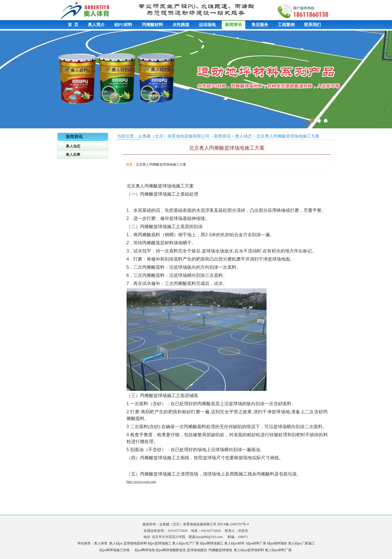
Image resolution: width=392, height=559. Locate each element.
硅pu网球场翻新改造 (171, 550)
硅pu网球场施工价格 (115, 550)
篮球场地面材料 (135, 543)
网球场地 (148, 550)
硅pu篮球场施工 (160, 543)
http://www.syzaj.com (141, 482)
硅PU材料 (123, 25)
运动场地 (207, 25)
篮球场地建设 (197, 550)
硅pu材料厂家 (256, 543)
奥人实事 (73, 155)
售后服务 (260, 25)
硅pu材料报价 (277, 543)
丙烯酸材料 (152, 25)
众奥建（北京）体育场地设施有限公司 (174, 136)
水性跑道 (181, 25)
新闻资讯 (234, 25)
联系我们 (312, 25)
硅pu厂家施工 (305, 543)
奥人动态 (73, 146)
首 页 (73, 25)
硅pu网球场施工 (212, 543)
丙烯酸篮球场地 (220, 550)
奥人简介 (96, 25)
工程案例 (286, 25)
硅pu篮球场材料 (252, 550)
